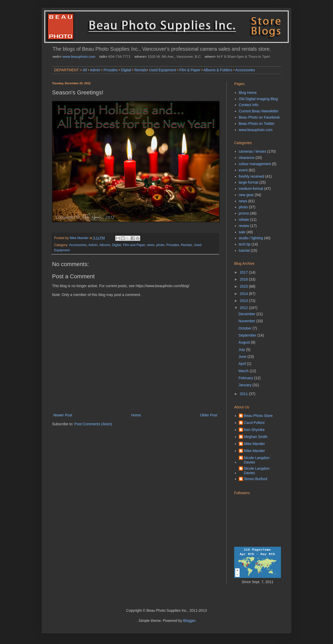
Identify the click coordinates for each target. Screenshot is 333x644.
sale (242, 232)
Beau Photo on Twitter (257, 124)
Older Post (209, 415)
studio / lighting (251, 238)
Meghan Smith (256, 437)
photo (161, 245)
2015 (244, 286)
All (85, 70)
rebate (244, 220)
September (248, 335)
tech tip (245, 244)
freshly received (252, 176)
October (246, 328)
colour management (255, 164)
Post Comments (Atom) (93, 424)
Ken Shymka (254, 430)
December (247, 314)
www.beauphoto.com (79, 57)
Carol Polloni (254, 423)
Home (136, 415)
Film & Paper (190, 70)
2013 (244, 301)
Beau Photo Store (258, 416)
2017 (244, 272)
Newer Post (63, 415)
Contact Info (249, 105)
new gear (246, 195)
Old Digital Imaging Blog (258, 99)
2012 (244, 308)
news (151, 245)
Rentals (141, 70)
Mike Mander (255, 444)
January (246, 385)
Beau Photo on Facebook (259, 117)
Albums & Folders (218, 70)
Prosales (111, 70)
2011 (244, 394)
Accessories (245, 70)
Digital (126, 70)
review (244, 226)
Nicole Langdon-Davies (257, 460)
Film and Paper (134, 245)
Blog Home (248, 93)
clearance (247, 158)
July (242, 350)
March (244, 371)
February (246, 378)
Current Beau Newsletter (259, 111)
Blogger (189, 621)
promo (244, 213)
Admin (95, 70)
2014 (244, 294)
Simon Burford (256, 479)
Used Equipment (163, 70)
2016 (244, 279)
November (247, 321)
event (243, 170)
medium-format (251, 189)
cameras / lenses (253, 151)
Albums (105, 245)
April (243, 364)
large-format (249, 182)
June (243, 357)
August (245, 342)
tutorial (244, 250)
